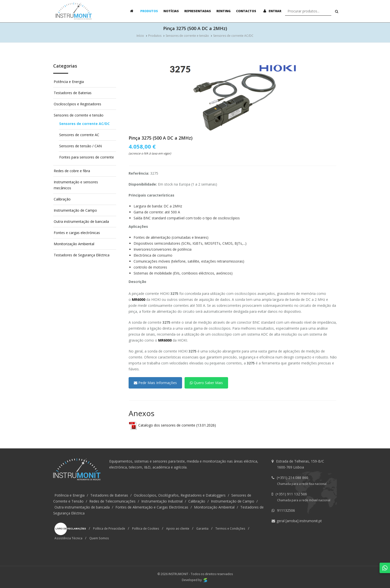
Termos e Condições (230, 528)
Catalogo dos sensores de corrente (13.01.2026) (172, 425)
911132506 (286, 510)
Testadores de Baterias (73, 93)
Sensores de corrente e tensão (187, 36)
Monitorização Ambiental (74, 244)
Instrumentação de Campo (75, 210)
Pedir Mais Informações (155, 383)
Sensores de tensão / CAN (80, 146)
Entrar (271, 11)
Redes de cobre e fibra (72, 171)
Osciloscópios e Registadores (77, 104)
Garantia (202, 528)
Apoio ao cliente (178, 528)
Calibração (62, 199)
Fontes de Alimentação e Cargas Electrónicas (152, 507)
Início (140, 36)
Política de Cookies (146, 528)
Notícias (171, 11)
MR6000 (139, 299)
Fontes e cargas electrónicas (77, 233)
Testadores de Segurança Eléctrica (82, 255)
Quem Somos (99, 538)
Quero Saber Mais (206, 383)
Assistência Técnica (68, 538)
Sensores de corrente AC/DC (233, 36)
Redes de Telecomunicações (112, 501)
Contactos (246, 11)
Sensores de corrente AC (79, 135)
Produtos (149, 11)
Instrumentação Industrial (162, 501)
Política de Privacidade (109, 528)
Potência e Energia (69, 82)
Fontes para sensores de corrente (87, 157)
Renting (223, 11)
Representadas (198, 11)
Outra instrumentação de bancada (81, 221)
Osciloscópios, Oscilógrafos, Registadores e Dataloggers (180, 495)
